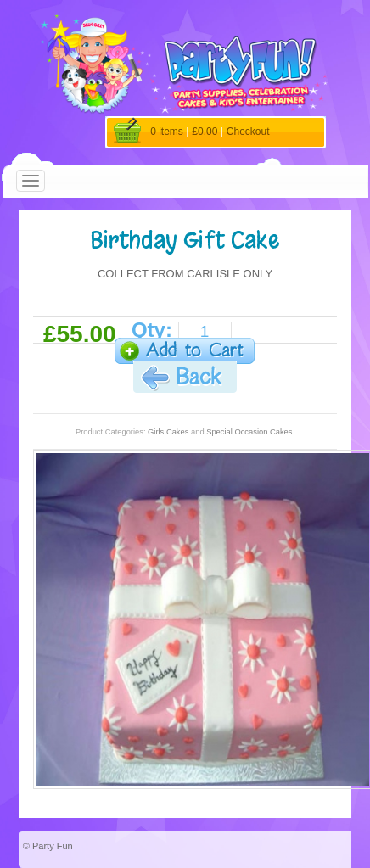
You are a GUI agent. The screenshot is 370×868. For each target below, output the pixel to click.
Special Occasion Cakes (249, 432)
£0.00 (205, 132)
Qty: (152, 330)
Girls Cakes (168, 432)
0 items (167, 132)
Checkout (248, 132)
